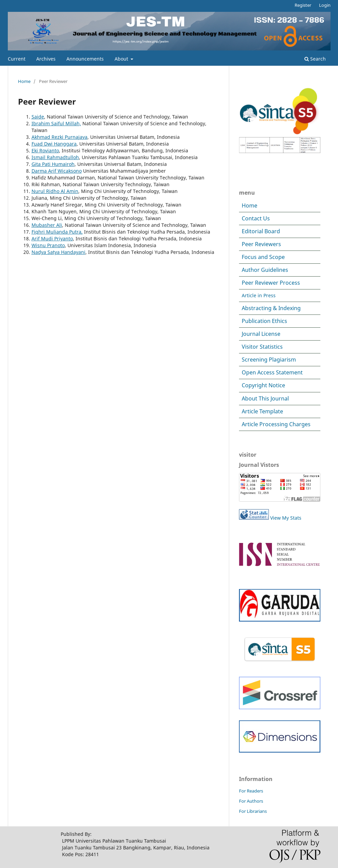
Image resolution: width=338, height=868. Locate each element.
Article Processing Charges (276, 424)
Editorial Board (261, 231)
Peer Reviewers (261, 244)
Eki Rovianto (45, 150)
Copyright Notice (263, 385)
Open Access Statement (272, 372)
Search (315, 59)
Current (17, 59)
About (122, 59)
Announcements (85, 59)
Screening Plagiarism (269, 360)
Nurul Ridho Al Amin (55, 191)
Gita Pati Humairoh (53, 164)
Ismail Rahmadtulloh (55, 157)
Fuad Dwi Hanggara (54, 144)
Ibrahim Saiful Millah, (56, 123)
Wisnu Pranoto (48, 245)
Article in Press (259, 295)
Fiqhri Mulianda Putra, (57, 232)
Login (325, 5)
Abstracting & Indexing (271, 308)
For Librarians (253, 811)
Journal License (261, 334)
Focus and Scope (263, 257)
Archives (46, 59)
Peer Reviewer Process (271, 283)
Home (24, 81)
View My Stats (286, 518)
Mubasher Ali (47, 225)
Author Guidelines (265, 270)
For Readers (251, 791)
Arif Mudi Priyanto (52, 238)
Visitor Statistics (262, 347)
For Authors (251, 801)
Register (303, 5)
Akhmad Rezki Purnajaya (59, 137)
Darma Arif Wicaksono (57, 171)
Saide (38, 117)
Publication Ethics (264, 321)
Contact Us (256, 218)
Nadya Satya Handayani (58, 252)
